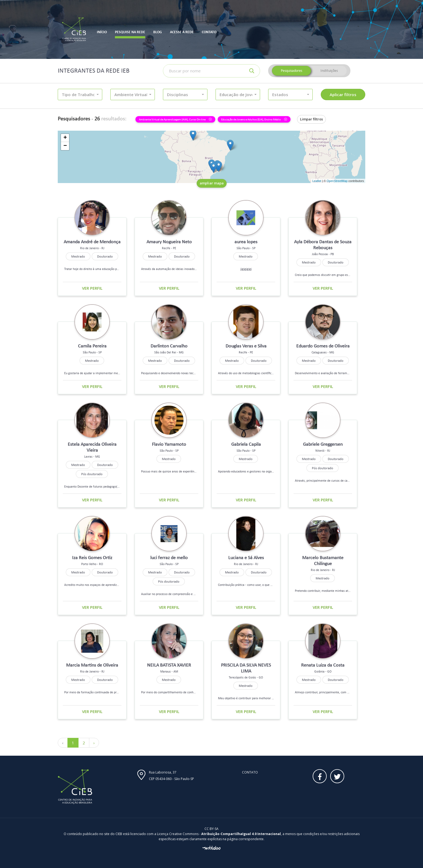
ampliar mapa (212, 183)
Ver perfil (92, 288)
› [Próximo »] (94, 743)
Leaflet (317, 181)
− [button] (65, 146)
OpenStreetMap (337, 181)
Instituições (329, 71)
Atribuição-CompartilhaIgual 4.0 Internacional (241, 834)
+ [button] (65, 138)
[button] (80, 94)
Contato (250, 772)
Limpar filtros (311, 119)
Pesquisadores (291, 71)
